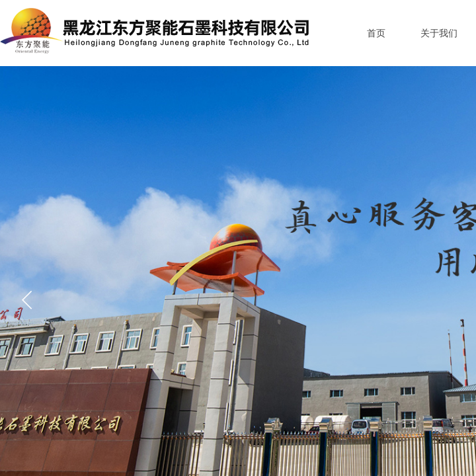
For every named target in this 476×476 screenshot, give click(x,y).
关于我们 (439, 33)
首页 (376, 33)
